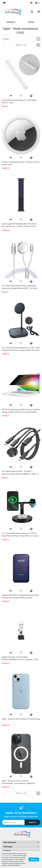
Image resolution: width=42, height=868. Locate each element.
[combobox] (21, 39)
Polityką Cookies (8, 856)
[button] (37, 3)
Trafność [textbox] (6, 39)
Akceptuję (34, 860)
